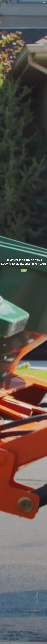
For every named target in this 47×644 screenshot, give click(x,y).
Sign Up (24, 270)
